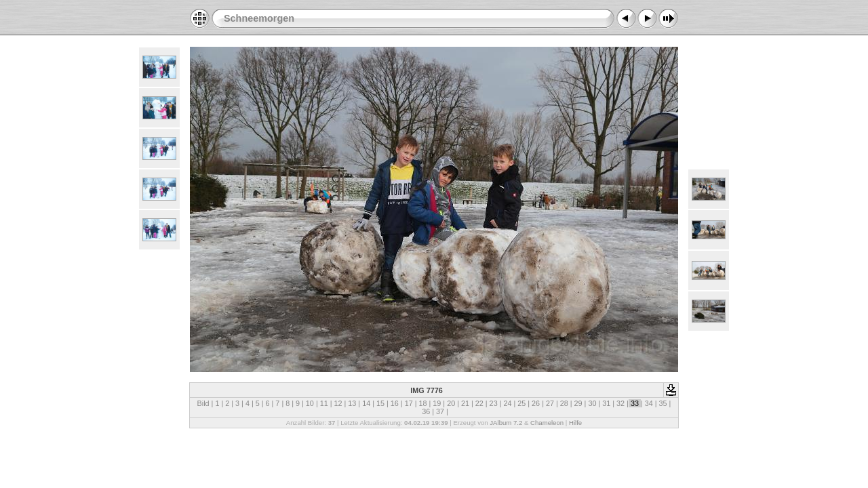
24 (507, 403)
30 (592, 403)
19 (437, 403)
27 (550, 403)
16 (395, 403)
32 (620, 403)
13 (352, 403)
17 (409, 403)
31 (606, 403)
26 (536, 403)
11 (324, 403)
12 (338, 403)
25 (521, 403)
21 (465, 403)
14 (366, 403)
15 (380, 403)
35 (663, 403)
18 (422, 403)
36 (426, 411)
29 (578, 403)
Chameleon (547, 423)
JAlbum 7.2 (506, 423)
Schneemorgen (259, 18)
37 (440, 411)
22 (479, 403)
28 (564, 403)
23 (494, 403)
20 (451, 403)
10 (310, 403)
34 (649, 403)
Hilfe (575, 423)
